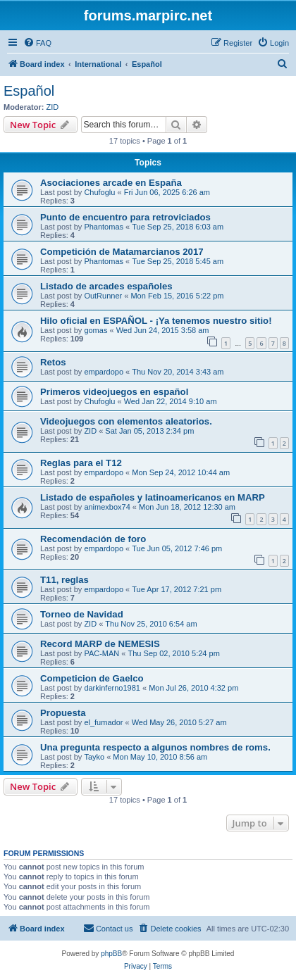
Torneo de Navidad (82, 614)
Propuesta (63, 713)
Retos (53, 362)
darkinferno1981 (112, 688)
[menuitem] (37, 43)
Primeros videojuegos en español (114, 392)
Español (29, 91)
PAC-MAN (101, 653)
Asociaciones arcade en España (111, 183)
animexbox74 (107, 507)
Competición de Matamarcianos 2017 (122, 252)
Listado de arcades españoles (106, 286)
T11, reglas (64, 580)
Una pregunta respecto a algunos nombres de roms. (155, 747)
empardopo (104, 372)
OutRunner (103, 296)
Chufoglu (99, 192)
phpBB (111, 954)
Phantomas (104, 227)
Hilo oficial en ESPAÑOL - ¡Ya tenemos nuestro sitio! (156, 321)
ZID (53, 107)
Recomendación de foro (93, 539)
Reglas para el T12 (81, 463)
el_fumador (103, 722)
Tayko (94, 757)
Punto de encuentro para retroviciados (125, 217)
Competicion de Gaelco (92, 678)
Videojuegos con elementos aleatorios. (126, 421)
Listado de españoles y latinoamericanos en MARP (153, 497)
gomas (95, 330)
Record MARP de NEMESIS (100, 644)
